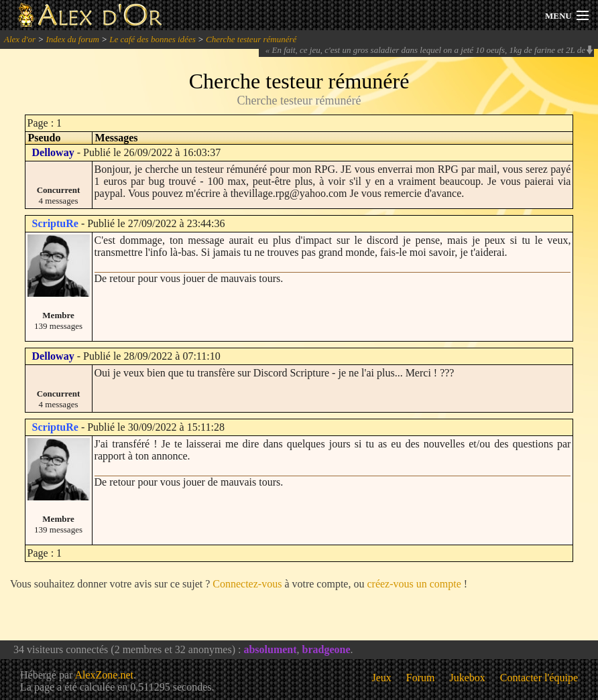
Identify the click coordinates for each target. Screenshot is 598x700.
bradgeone (326, 649)
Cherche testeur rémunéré (251, 39)
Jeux (382, 678)
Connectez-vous (247, 584)
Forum (421, 678)
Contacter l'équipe (539, 678)
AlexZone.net (104, 675)
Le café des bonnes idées (153, 39)
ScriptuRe (55, 223)
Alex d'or (20, 39)
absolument (270, 649)
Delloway (53, 152)
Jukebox (468, 678)
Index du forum (72, 39)
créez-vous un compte (414, 584)
